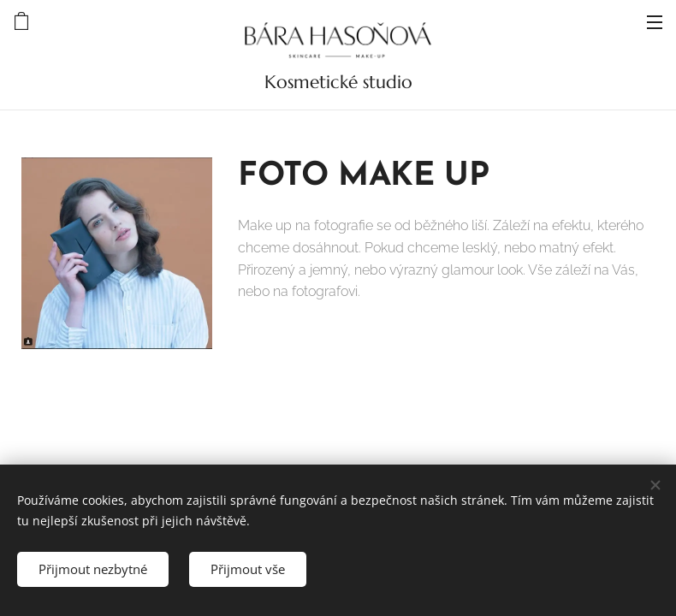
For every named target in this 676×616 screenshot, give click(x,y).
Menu (655, 22)
